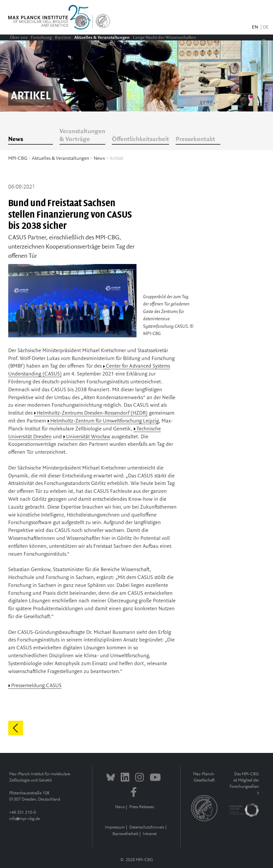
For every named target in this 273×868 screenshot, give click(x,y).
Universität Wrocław (88, 437)
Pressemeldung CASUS (36, 686)
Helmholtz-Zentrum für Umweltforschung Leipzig (105, 421)
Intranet (150, 834)
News (16, 139)
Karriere (63, 37)
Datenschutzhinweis (147, 827)
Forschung (41, 37)
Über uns (19, 37)
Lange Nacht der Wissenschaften (164, 37)
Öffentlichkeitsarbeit (140, 139)
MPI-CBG (18, 158)
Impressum (115, 827)
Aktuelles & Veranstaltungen (102, 37)
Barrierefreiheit (125, 834)
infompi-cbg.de (25, 819)
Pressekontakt (195, 139)
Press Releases (142, 807)
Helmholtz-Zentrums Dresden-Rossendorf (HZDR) (92, 413)
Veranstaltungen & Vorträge (82, 135)
